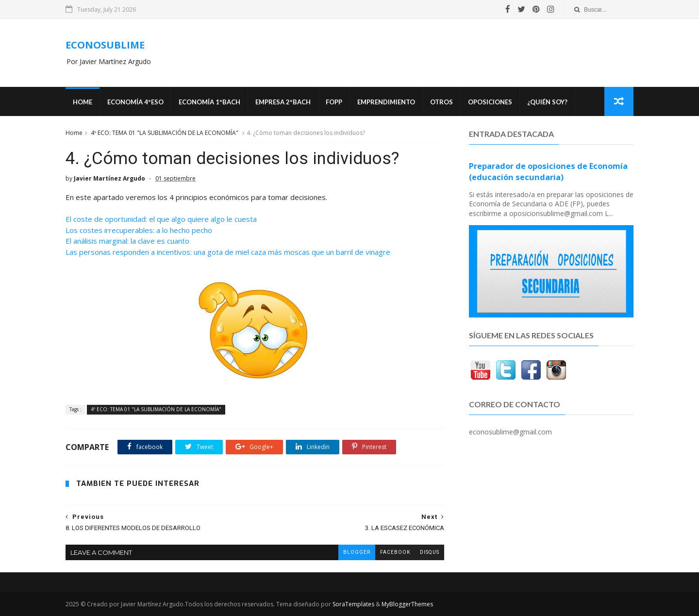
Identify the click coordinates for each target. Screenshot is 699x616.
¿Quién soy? (547, 102)
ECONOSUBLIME (105, 45)
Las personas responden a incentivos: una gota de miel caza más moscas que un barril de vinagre (228, 252)
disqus (430, 552)
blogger (357, 552)
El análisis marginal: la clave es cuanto (127, 241)
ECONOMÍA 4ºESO (135, 102)
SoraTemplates (353, 604)
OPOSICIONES (490, 102)
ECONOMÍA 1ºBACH (209, 102)
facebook (395, 552)
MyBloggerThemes (407, 604)
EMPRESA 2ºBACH (283, 102)
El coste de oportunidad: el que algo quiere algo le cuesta (161, 219)
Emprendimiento (386, 102)
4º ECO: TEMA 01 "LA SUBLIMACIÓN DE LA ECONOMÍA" (165, 133)
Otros (441, 102)
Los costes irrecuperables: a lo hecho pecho (139, 230)
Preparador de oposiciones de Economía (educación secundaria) (548, 172)
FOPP (334, 102)
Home (83, 102)
